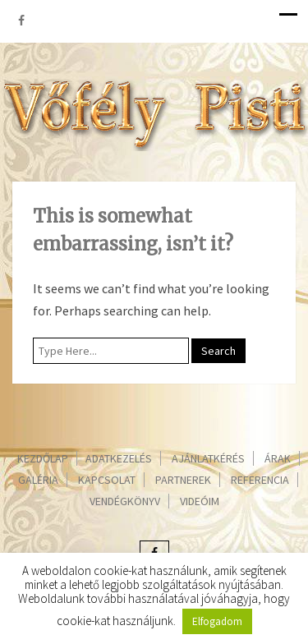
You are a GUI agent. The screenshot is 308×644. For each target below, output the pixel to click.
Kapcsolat (107, 480)
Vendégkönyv (125, 501)
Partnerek (183, 480)
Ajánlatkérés (208, 458)
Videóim (200, 501)
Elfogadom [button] (217, 621)
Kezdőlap (43, 458)
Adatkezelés (119, 458)
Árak (278, 458)
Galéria (38, 480)
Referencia (260, 480)
